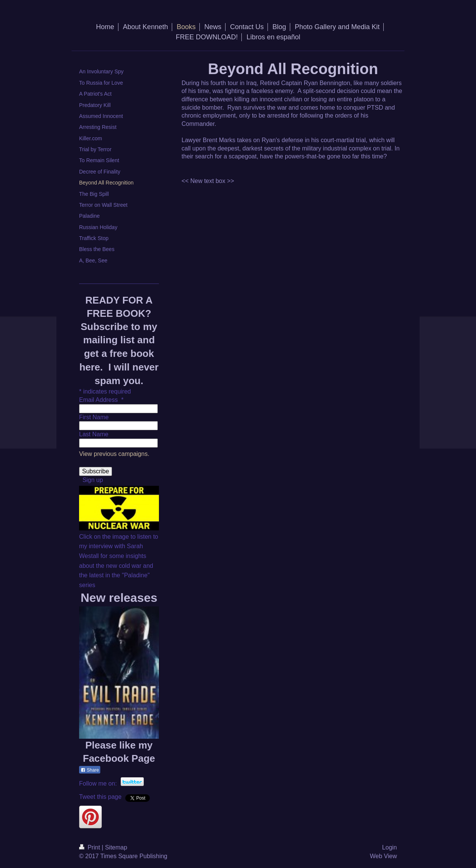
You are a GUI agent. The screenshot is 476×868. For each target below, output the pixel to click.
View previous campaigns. (114, 454)
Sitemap (116, 847)
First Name (94, 417)
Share (90, 770)
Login (390, 847)
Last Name (94, 434)
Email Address (101, 400)
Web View (383, 856)
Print (90, 847)
